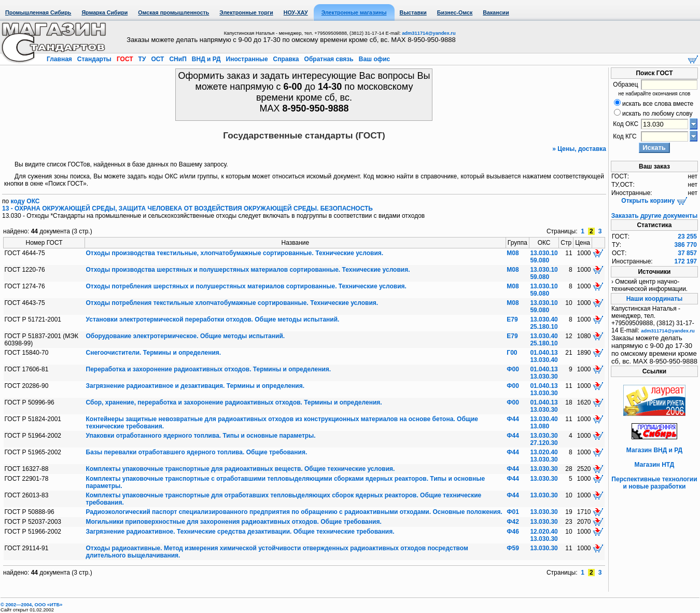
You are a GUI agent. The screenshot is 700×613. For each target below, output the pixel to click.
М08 (513, 253)
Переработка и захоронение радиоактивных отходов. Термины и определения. (209, 369)
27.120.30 (544, 443)
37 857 (687, 253)
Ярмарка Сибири (104, 12)
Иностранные (247, 59)
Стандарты (94, 59)
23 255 (687, 236)
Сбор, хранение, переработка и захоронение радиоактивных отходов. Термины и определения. (234, 402)
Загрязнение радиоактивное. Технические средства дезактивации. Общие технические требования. (240, 532)
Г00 (512, 353)
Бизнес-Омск (455, 12)
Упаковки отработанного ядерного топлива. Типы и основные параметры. (201, 436)
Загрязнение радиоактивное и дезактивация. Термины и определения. (195, 386)
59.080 (540, 260)
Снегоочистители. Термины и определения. (154, 353)
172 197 (686, 261)
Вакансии (496, 12)
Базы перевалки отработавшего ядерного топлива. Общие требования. (197, 452)
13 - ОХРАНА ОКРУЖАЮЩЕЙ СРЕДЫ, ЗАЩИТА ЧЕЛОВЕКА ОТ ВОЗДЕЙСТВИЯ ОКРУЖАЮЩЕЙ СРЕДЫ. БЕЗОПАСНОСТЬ (187, 208)
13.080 (540, 426)
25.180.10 (544, 327)
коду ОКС (25, 201)
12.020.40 (544, 532)
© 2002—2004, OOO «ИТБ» (31, 605)
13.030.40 (544, 319)
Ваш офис (373, 59)
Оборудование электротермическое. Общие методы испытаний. (186, 336)
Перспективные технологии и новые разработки (654, 483)
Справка (286, 59)
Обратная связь (329, 59)
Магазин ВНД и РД (654, 450)
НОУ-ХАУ (296, 12)
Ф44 (513, 419)
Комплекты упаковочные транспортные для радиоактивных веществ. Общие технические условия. (241, 469)
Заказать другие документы (654, 216)
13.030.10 (544, 253)
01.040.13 (544, 353)
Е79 (512, 319)
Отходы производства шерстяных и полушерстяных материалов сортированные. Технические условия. (248, 270)
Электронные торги (246, 12)
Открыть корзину (654, 201)
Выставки (413, 12)
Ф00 (513, 369)
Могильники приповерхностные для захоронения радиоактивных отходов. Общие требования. (234, 522)
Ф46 (513, 532)
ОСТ (158, 59)
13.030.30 (544, 377)
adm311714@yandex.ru (429, 33)
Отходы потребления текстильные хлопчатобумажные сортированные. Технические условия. (232, 303)
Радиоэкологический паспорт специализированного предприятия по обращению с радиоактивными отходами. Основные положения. (294, 512)
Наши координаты (655, 299)
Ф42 (513, 522)
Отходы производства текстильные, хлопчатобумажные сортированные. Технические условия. (235, 253)
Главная (60, 59)
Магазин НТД (655, 465)
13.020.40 (544, 452)
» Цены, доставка (579, 149)
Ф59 (513, 548)
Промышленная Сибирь (38, 12)
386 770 (686, 245)
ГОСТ (125, 59)
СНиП (178, 59)
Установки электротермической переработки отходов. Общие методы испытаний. (213, 319)
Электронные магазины (354, 12)
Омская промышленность (173, 12)
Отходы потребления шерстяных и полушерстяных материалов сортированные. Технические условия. (246, 286)
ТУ (142, 59)
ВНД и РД (206, 59)
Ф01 (513, 512)
